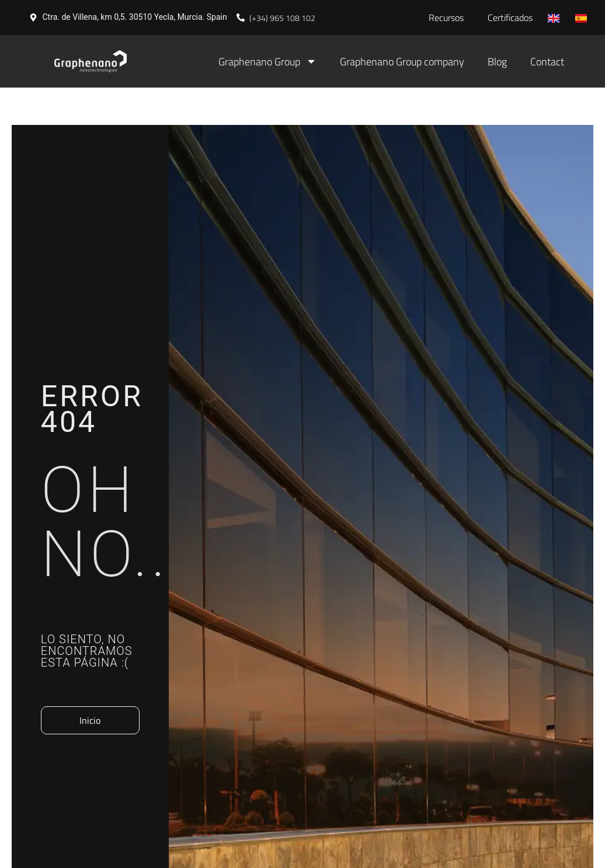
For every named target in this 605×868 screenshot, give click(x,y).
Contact (547, 62)
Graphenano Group (267, 61)
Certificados (510, 18)
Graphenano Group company (402, 62)
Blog (497, 62)
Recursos (446, 18)
